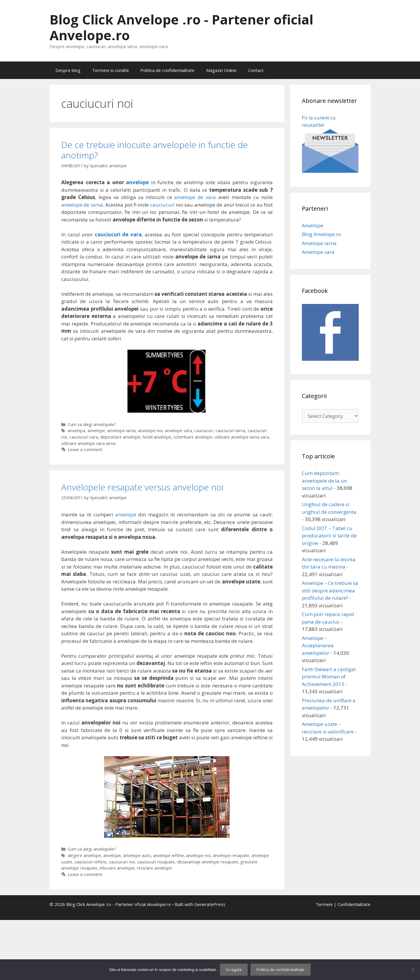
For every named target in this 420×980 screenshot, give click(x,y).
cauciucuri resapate (156, 862)
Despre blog (68, 70)
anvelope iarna (121, 431)
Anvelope (313, 225)
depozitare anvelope (120, 437)
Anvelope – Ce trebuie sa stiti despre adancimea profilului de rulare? (330, 590)
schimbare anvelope (193, 437)
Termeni (324, 904)
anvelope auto (137, 855)
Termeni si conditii (110, 70)
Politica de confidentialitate (167, 70)
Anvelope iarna (319, 243)
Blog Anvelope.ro (321, 234)
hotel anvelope (157, 437)
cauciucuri (162, 205)
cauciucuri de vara (118, 234)
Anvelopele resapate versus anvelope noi (142, 487)
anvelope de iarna (82, 205)
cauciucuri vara (84, 437)
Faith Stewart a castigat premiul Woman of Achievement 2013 (329, 677)
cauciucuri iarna (230, 431)
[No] (413, 970)
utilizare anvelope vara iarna (88, 443)
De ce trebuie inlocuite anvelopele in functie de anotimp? (155, 150)
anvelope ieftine (168, 855)
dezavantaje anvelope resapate (208, 862)
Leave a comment (85, 449)
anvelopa (76, 431)
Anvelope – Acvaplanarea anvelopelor (318, 645)
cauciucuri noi (122, 862)
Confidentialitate (354, 904)
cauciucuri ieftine (90, 862)
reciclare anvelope (154, 868)
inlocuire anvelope (117, 868)
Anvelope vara (318, 252)
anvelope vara (178, 431)
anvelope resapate (231, 855)
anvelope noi (150, 431)
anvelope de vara (195, 197)
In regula (234, 970)
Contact (256, 70)
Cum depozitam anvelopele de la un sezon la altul (324, 481)
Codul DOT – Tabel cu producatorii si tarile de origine (329, 536)
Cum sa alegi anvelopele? (92, 424)
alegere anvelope (84, 855)
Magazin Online (221, 70)
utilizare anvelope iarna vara (242, 437)
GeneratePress (210, 904)
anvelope (137, 182)
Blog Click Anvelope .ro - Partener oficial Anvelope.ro (181, 27)
